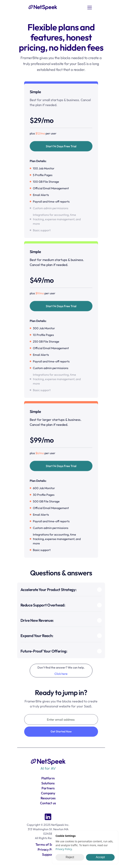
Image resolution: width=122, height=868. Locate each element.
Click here (61, 674)
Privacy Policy (64, 849)
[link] (43, 8)
